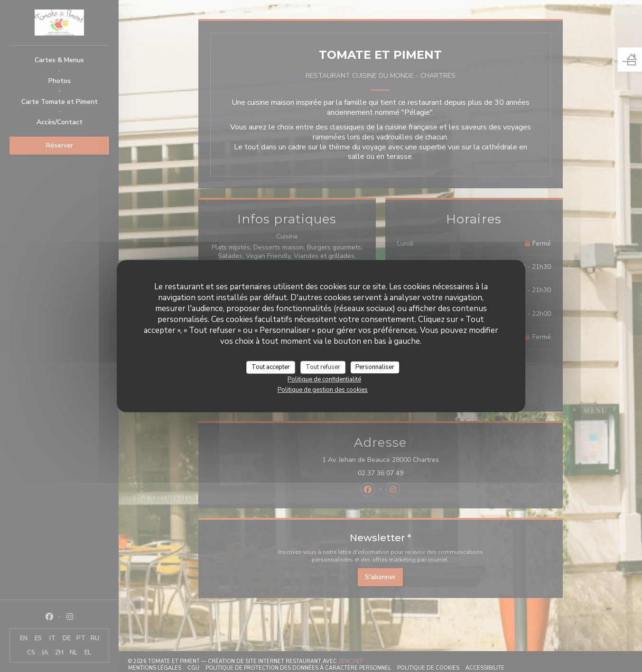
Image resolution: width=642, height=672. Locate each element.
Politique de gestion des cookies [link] (323, 390)
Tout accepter (271, 367)
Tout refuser (323, 367)
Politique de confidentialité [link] (324, 379)
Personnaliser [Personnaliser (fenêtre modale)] (375, 367)
